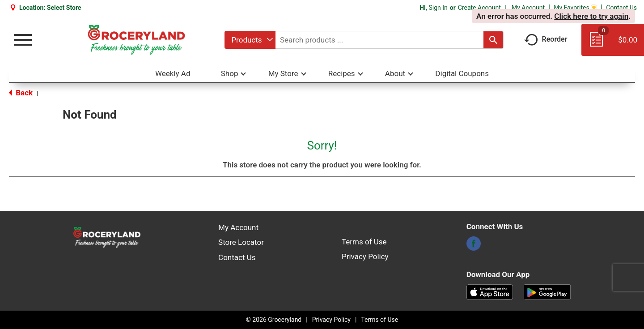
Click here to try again (591, 16)
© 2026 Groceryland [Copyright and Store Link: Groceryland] (274, 320)
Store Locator (241, 242)
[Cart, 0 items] (613, 44)
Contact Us (621, 8)
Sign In (438, 8)
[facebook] (474, 246)
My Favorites (575, 8)
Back (21, 93)
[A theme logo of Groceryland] (136, 40)
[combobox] (250, 40)
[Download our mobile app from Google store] (547, 291)
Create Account (479, 8)
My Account (528, 8)
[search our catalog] (493, 40)
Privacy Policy (365, 256)
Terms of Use (364, 242)
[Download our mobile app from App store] (490, 291)
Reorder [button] (546, 39)
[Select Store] (65, 8)
